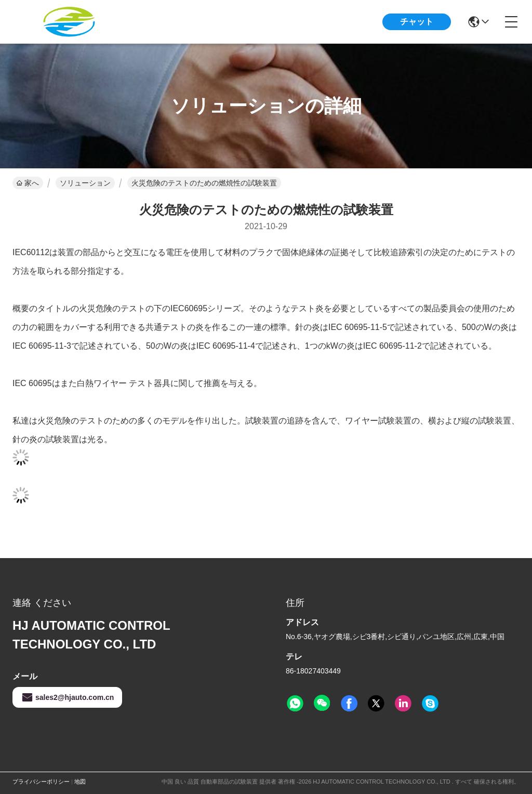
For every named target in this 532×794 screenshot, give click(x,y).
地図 (80, 782)
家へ (28, 183)
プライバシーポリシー (41, 782)
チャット (417, 22)
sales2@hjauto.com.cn (67, 697)
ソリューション (85, 183)
